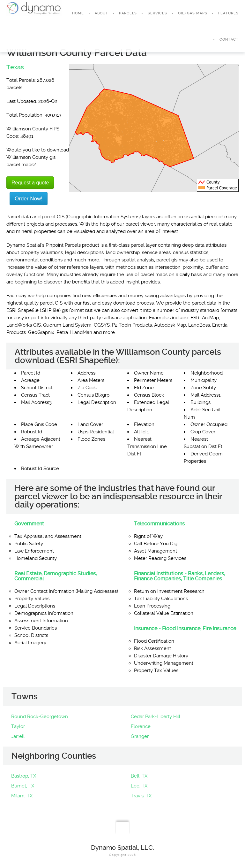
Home (78, 13)
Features (228, 13)
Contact (229, 39)
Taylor (18, 726)
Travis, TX (141, 796)
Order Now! (29, 199)
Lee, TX (139, 786)
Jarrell (18, 736)
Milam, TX (22, 796)
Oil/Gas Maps (193, 13)
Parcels (128, 13)
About (101, 13)
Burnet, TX (23, 786)
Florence (141, 726)
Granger (140, 736)
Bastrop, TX (24, 776)
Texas (15, 67)
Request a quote (30, 183)
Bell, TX (139, 776)
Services (157, 13)
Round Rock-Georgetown (40, 717)
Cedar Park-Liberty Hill (156, 717)
